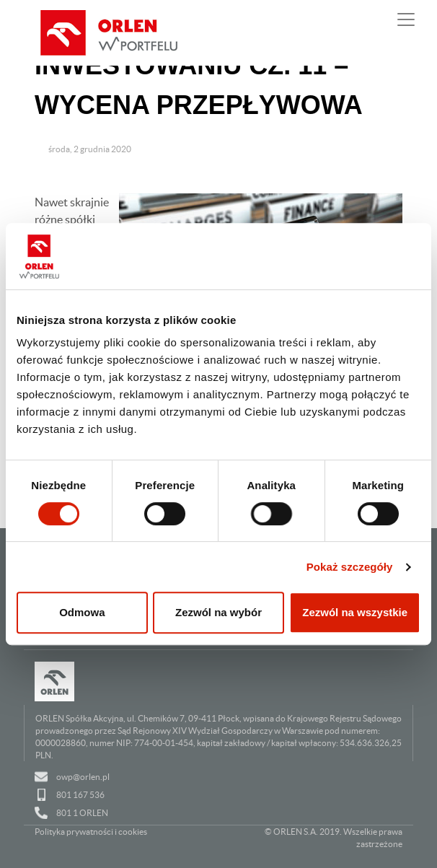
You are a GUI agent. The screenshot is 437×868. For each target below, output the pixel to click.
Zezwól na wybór (218, 612)
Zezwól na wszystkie (355, 612)
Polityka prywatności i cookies (91, 832)
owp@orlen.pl (83, 777)
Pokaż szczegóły (350, 567)
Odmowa (82, 612)
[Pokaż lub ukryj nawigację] (406, 19)
